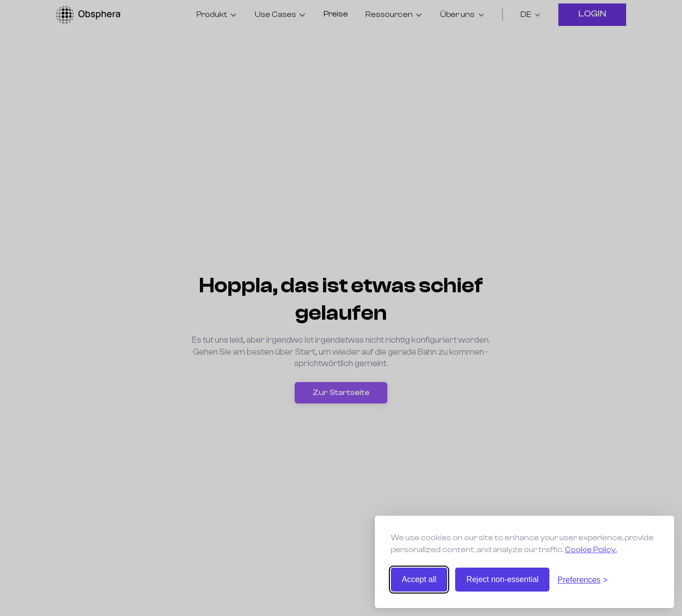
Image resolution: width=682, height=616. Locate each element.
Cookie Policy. (591, 550)
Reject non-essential (502, 579)
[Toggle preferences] (583, 580)
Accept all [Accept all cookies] (419, 579)
